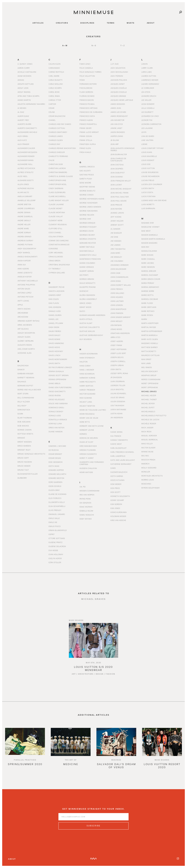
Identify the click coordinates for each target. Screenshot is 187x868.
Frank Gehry (86, 128)
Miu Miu (145, 456)
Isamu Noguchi (87, 515)
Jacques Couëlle (119, 88)
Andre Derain (24, 212)
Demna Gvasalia (56, 371)
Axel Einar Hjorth (26, 349)
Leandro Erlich (149, 96)
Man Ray (145, 247)
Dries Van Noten (56, 428)
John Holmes (117, 297)
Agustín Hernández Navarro (31, 104)
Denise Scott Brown (59, 375)
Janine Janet (116, 128)
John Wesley (117, 321)
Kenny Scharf (117, 500)
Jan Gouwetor (117, 120)
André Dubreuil (25, 216)
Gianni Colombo (87, 263)
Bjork (20, 414)
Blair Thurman (25, 418)
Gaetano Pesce (87, 175)
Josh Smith (116, 369)
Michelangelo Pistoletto (154, 415)
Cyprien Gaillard (57, 273)
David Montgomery (58, 359)
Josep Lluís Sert (118, 353)
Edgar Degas (55, 458)
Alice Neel (22, 176)
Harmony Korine (87, 378)
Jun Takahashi (117, 405)
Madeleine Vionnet (150, 227)
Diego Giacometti (57, 391)
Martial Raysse (149, 327)
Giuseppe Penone (88, 287)
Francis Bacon (87, 100)
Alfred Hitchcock (26, 168)
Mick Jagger (147, 428)
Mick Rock (146, 432)
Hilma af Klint (86, 442)
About (12, 859)
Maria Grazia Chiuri (151, 279)
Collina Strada (56, 236)
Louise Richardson (150, 176)
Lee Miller (146, 100)
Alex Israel (23, 136)
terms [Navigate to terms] (111, 23)
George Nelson (87, 215)
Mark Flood (147, 303)
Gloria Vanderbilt (88, 299)
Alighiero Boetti (26, 180)
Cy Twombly (55, 269)
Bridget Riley (24, 450)
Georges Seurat (87, 235)
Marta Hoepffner (150, 323)
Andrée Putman (25, 245)
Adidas (21, 80)
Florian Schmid (87, 96)
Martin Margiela (149, 335)
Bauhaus (22, 382)
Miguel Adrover (149, 436)
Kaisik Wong (116, 432)
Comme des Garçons (59, 240)
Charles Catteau (57, 128)
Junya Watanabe (118, 409)
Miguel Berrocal (150, 440)
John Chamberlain (119, 277)
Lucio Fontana (148, 196)
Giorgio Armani (87, 279)
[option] (25, 752)
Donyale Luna (55, 424)
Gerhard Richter (88, 243)
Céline (52, 112)
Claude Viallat (56, 216)
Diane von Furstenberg (60, 387)
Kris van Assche (118, 520)
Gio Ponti (84, 275)
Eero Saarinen (55, 482)
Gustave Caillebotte (90, 327)
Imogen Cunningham (89, 491)
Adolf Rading (24, 92)
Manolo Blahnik (149, 251)
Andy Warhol (24, 253)
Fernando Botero (88, 84)
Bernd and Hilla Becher (29, 390)
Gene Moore (85, 183)
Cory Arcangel (56, 253)
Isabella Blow (86, 511)
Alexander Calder (26, 148)
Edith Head (54, 466)
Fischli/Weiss (86, 88)
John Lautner (117, 301)
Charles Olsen (56, 140)
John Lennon (117, 305)
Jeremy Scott (117, 225)
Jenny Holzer (117, 221)
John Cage (115, 273)
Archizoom (23, 317)
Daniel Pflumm (56, 323)
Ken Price (115, 488)
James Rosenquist (119, 116)
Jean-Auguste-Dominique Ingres (123, 149)
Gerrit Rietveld (87, 247)
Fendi (82, 80)
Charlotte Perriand (58, 156)
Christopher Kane (57, 180)
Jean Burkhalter (119, 154)
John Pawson (117, 313)
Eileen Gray (54, 490)
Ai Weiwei (22, 108)
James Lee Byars (118, 112)
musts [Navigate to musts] (131, 23)
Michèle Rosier (149, 424)
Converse (53, 249)
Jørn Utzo (115, 337)
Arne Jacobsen (25, 325)
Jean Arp (115, 144)
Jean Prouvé (116, 205)
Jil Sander (115, 229)
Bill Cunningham (26, 398)
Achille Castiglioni (27, 72)
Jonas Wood (116, 329)
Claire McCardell (57, 196)
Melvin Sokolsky (150, 371)
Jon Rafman (116, 325)
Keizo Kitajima (117, 480)
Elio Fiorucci (55, 498)
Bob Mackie (23, 426)
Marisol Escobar (150, 299)
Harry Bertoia (86, 386)
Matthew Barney (150, 347)
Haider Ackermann (88, 354)
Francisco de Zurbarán (91, 112)
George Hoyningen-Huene (92, 199)
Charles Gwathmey (58, 132)
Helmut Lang (86, 402)
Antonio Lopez (24, 293)
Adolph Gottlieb (26, 84)
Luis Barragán (148, 208)
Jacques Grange (118, 96)
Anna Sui (22, 265)
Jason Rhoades (118, 132)
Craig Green (54, 261)
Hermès (83, 434)
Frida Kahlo (85, 152)
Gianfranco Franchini (90, 259)
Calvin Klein (55, 64)
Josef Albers (117, 341)
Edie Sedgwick (56, 462)
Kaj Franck (116, 436)
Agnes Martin (24, 100)
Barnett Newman (26, 378)
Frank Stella (86, 140)
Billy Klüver (24, 402)
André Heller (24, 224)
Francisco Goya (87, 116)
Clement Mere (56, 220)
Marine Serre (148, 291)
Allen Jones (23, 184)
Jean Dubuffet (118, 173)
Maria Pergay (148, 283)
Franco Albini (86, 120)
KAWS (113, 468)
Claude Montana (57, 212)
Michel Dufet (148, 407)
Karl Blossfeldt (119, 448)
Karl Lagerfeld (118, 456)
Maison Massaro (149, 243)
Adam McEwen (24, 76)
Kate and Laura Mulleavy (123, 460)
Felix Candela (86, 68)
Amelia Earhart (25, 196)
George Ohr (85, 219)
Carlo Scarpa (55, 88)
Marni (144, 319)
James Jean (116, 108)
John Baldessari (118, 269)
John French (117, 289)
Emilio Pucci (55, 526)
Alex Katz (22, 140)
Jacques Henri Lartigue (122, 100)
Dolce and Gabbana (58, 403)
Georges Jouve (87, 231)
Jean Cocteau (117, 165)
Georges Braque (87, 223)
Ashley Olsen (24, 337)
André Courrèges (26, 208)
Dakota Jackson (56, 291)
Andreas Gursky (25, 240)
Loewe (144, 144)
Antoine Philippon (26, 285)
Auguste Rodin (25, 345)
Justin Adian (116, 413)
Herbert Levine (87, 430)
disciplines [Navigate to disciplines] (87, 23)
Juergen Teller (118, 385)
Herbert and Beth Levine (91, 426)
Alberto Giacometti (27, 128)
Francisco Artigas (88, 108)
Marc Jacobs (148, 263)
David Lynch (54, 355)
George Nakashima (88, 211)
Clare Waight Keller (59, 200)
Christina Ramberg (58, 172)
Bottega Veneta (25, 434)
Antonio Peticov (25, 297)
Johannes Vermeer (119, 265)
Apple (20, 305)
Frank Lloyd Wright (89, 132)
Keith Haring (117, 476)
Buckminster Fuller (27, 474)
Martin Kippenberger (152, 331)
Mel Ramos (147, 367)
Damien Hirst (55, 295)
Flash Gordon (86, 92)
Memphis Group (149, 375)
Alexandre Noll (25, 164)
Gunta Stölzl (86, 319)
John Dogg (116, 281)
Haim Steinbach (87, 358)
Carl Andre (54, 76)
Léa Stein (146, 92)
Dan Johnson (55, 307)
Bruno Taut (23, 470)
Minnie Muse (147, 452)
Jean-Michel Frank (120, 193)
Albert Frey (23, 120)
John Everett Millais (121, 285)
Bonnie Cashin (24, 430)
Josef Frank (116, 345)
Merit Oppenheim (150, 387)
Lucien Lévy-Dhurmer (152, 184)
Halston (83, 362)
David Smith (54, 363)
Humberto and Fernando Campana (92, 463)
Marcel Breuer (149, 271)
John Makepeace (118, 309)
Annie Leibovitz (25, 273)
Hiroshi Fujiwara (88, 450)
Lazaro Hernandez (150, 84)
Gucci (82, 311)
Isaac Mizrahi (86, 507)
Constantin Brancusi (59, 245)
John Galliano (117, 293)
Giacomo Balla (87, 251)
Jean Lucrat (116, 185)
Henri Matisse (86, 472)
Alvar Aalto (23, 192)
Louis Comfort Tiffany (152, 148)
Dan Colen (54, 299)
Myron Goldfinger (150, 488)
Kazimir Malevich (119, 472)
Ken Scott (116, 492)
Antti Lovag (23, 301)
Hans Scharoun (87, 374)
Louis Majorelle (149, 156)
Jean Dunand (117, 177)
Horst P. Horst (87, 458)
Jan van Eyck (117, 124)
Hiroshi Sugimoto (88, 454)
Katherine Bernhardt (121, 464)
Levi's (144, 132)
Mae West (146, 231)
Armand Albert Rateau (28, 321)
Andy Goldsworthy (27, 249)
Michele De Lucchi (150, 419)
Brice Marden (24, 446)
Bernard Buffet (25, 386)
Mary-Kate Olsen (150, 339)
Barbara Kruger (25, 374)
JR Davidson (116, 377)
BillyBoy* (22, 406)
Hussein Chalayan (88, 468)
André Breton (24, 204)
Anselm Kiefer (24, 277)
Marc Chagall (148, 259)
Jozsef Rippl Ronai (119, 373)
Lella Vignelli (148, 108)
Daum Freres (55, 331)
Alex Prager (23, 144)
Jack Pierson (117, 76)
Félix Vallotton (87, 76)
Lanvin (144, 64)
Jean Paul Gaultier (120, 197)
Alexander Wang (25, 160)
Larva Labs (146, 72)
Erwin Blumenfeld (58, 530)
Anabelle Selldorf (27, 200)
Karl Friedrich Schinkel (122, 452)
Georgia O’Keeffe (88, 239)
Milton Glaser (148, 448)
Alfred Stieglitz (25, 172)
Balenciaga (23, 365)
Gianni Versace (87, 267)
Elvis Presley (55, 510)
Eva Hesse (53, 550)
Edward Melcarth (57, 474)
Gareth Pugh (86, 179)
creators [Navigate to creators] (62, 23)
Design (100, 676)
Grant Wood (85, 307)
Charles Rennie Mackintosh (62, 148)
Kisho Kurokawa (119, 512)
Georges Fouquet (88, 227)
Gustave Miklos (87, 331)
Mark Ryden (147, 315)
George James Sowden (90, 207)
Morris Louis (148, 480)
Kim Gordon (116, 504)
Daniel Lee (54, 319)
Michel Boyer (148, 403)
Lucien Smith (148, 188)
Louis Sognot (148, 160)
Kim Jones (115, 508)
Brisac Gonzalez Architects (31, 454)
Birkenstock (24, 410)
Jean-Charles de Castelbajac (118, 159)
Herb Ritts (85, 422)
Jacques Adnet (118, 84)
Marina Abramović (150, 287)
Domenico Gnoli (56, 407)
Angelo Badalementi (27, 257)
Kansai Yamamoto (119, 440)
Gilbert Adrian (87, 271)
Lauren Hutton (149, 76)
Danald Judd (55, 311)
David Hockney (56, 351)
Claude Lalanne (56, 204)
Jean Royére (116, 209)
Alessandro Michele (27, 132)
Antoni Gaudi (24, 289)
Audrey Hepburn (25, 341)
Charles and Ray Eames (60, 124)
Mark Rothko (148, 311)
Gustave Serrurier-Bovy (91, 335)
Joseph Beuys (117, 357)
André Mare (23, 228)
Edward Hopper (56, 470)
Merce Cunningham (151, 379)
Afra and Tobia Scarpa (28, 96)
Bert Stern (23, 394)
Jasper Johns (117, 136)
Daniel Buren (55, 315)
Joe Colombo (117, 261)
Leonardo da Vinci (150, 116)
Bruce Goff (23, 458)
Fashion (110, 676)
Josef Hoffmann (118, 349)
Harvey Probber (87, 390)
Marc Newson (148, 267)
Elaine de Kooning (57, 494)
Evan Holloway (56, 554)
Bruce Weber (24, 466)
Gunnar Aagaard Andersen (92, 315)
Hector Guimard (87, 394)
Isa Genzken (85, 503)
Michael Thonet (149, 399)
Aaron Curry (24, 68)
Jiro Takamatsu (118, 249)
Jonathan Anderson (120, 333)
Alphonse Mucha (26, 188)
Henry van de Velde (89, 418)
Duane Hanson (56, 432)
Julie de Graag (117, 397)
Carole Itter (55, 100)
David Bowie (54, 339)
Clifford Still (55, 228)
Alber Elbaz (23, 116)
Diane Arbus (54, 383)
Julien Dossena (118, 401)
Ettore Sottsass (57, 538)
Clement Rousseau (58, 224)
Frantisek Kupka (88, 144)
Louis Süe (146, 164)
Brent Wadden (25, 442)
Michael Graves (149, 391)
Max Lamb (146, 363)
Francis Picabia (87, 104)
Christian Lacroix (57, 168)
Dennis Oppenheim (57, 379)
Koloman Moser (118, 516)
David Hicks (54, 347)
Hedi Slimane (86, 398)
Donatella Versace (58, 419)
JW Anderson (117, 417)
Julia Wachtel (117, 389)
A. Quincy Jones (25, 64)
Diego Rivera (55, 395)
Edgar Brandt (55, 454)
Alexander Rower (26, 156)
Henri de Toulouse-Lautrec (93, 410)
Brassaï (21, 438)
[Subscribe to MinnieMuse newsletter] (93, 829)
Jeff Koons (116, 217)
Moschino (146, 484)
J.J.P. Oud (115, 64)
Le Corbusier (148, 88)
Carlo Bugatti (56, 80)
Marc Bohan (147, 255)
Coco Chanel (55, 232)
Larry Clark (147, 68)
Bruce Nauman (25, 462)
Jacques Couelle (119, 92)
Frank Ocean (86, 136)
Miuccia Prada (148, 460)
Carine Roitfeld (56, 72)
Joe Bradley (116, 257)
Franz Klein (85, 148)
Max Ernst (146, 359)
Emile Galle (54, 518)
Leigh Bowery (148, 104)
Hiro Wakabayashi (88, 446)
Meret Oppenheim (150, 383)
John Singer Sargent (121, 317)
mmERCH (145, 464)
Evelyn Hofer (55, 558)
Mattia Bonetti (149, 351)
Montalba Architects (152, 476)
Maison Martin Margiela (153, 239)
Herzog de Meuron (89, 438)
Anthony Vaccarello (28, 281)
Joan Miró (115, 253)
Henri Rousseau (87, 414)
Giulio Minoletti (87, 283)
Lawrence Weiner (150, 80)
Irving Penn (85, 499)
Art (74, 676)
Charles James (56, 136)
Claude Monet (56, 208)
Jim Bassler (116, 233)
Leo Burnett (147, 112)
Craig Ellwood (56, 257)
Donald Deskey (56, 411)
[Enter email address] (93, 819)
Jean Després (117, 169)
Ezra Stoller (55, 562)
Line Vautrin (147, 140)
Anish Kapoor (24, 261)
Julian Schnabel (118, 393)
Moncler (146, 472)
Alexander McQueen (27, 152)
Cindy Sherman (56, 188)
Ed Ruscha (54, 450)
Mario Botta (147, 295)
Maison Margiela (149, 235)
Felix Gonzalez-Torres (90, 72)
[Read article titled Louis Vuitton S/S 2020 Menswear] (93, 643)
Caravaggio (54, 68)
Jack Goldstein (118, 68)
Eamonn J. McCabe (57, 446)
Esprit (52, 534)
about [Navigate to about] (151, 23)
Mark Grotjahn (149, 307)
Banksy (21, 369)
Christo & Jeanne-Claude (61, 176)
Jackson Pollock (119, 80)
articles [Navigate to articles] (38, 23)
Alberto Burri (24, 124)
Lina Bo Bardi (148, 136)
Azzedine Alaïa (24, 353)
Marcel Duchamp (150, 275)
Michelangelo (148, 411)
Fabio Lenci (85, 64)
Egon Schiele (55, 486)
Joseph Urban (117, 365)
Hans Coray (85, 366)
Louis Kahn (147, 152)
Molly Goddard (149, 468)
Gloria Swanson (87, 295)
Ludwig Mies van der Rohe (154, 200)
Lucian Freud (148, 180)
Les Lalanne (147, 128)
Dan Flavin (54, 303)
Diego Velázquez (57, 399)
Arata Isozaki (24, 309)
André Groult (24, 220)
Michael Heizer (149, 395)
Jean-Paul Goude (119, 201)
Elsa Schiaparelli (57, 506)
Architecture (86, 676)
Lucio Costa (147, 192)
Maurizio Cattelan (150, 355)
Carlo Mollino (56, 84)
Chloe (51, 160)
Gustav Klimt (86, 323)
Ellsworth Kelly (57, 502)
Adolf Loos (23, 88)
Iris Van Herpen (87, 495)
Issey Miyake (86, 519)
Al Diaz (21, 112)
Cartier (52, 104)
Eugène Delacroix (57, 546)
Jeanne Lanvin (117, 213)
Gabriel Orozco (87, 167)
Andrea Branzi (24, 236)
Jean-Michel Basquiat (121, 189)
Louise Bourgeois (150, 172)
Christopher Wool (58, 184)
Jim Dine (114, 237)
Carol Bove (54, 92)
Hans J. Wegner (87, 370)
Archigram (23, 313)
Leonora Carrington (151, 124)
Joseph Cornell (118, 361)
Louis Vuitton (148, 168)
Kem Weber (116, 484)
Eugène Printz (56, 542)
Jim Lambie (116, 245)
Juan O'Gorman (118, 381)
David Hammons (56, 343)
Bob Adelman (24, 422)
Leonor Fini (147, 120)
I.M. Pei (83, 487)
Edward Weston (56, 478)
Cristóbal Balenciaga (59, 265)
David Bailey (55, 335)
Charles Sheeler (57, 152)
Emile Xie (53, 522)
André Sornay (24, 232)
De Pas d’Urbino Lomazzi (60, 367)
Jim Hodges (116, 241)
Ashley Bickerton (26, 333)
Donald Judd (55, 415)
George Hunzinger (88, 203)
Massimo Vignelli (150, 343)
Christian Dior (56, 164)
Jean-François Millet (121, 181)
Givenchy (84, 291)
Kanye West (116, 444)
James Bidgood (118, 104)
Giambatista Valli (88, 255)
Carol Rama (54, 96)
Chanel (52, 120)
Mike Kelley (147, 444)
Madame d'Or (147, 223)
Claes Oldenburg (57, 192)
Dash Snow (54, 327)
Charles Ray (54, 144)
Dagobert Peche (57, 287)
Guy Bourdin (86, 339)
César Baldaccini (57, 116)
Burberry (22, 478)
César (51, 108)
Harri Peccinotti (88, 382)
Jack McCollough (119, 72)
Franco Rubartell (88, 124)
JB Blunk (115, 140)
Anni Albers (23, 269)
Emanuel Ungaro (57, 514)
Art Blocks (23, 329)
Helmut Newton (87, 406)
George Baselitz (87, 191)
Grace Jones (85, 303)
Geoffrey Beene (87, 187)
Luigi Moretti (148, 204)
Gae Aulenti (85, 171)
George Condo (86, 195)
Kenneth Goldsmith (120, 496)
